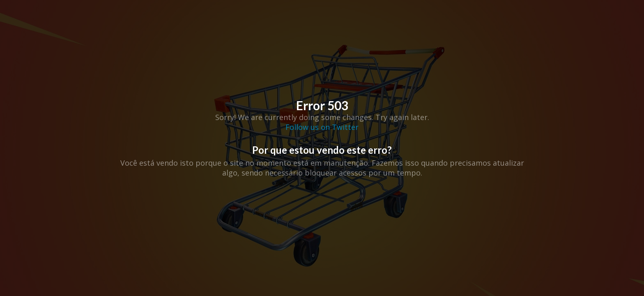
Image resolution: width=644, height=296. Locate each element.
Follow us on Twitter (322, 127)
